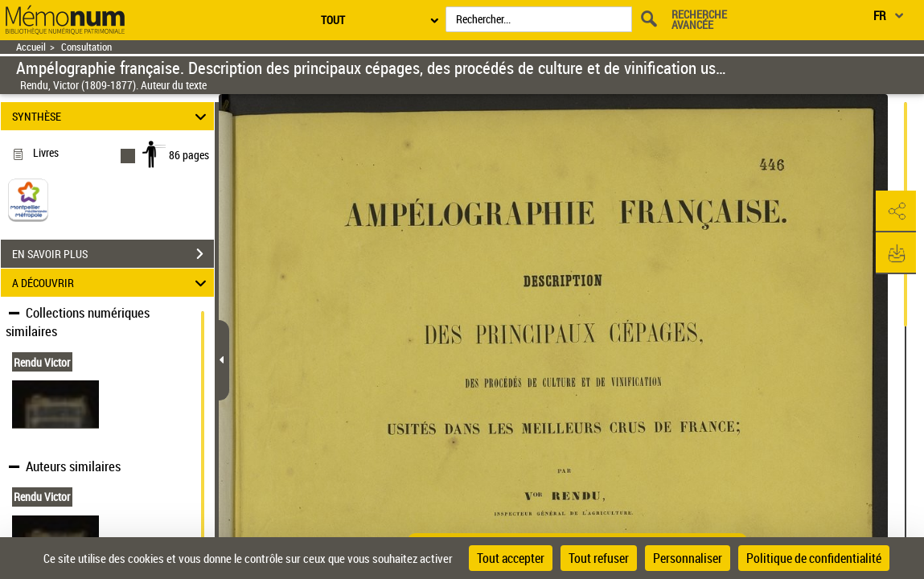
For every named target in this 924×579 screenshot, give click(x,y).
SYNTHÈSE (112, 116)
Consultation (86, 47)
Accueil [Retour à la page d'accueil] (31, 47)
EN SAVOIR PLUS (113, 254)
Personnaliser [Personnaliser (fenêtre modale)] (688, 558)
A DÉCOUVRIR (112, 283)
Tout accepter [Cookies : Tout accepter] (511, 558)
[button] (896, 211)
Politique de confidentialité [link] (814, 558)
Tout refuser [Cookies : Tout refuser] (599, 558)
